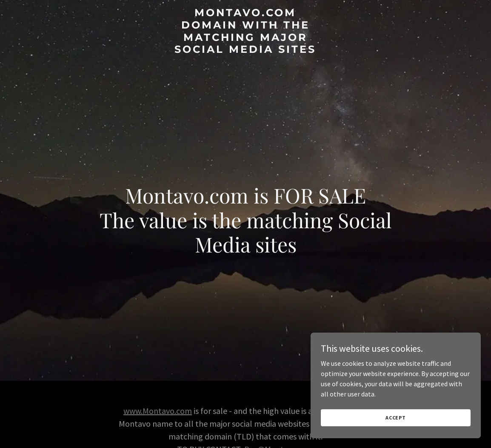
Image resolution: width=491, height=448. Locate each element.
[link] (246, 50)
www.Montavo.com (158, 411)
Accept (396, 418)
